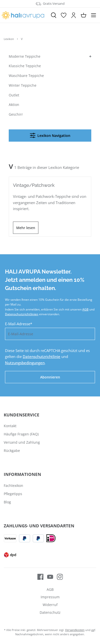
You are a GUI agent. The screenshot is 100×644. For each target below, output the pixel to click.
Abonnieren (50, 377)
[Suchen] (54, 15)
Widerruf (50, 605)
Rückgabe (12, 451)
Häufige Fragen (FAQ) (21, 434)
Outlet (14, 95)
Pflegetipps (13, 494)
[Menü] (94, 15)
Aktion (14, 105)
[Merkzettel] (64, 15)
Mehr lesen (26, 228)
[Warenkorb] (84, 15)
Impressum (50, 597)
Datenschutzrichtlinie (42, 356)
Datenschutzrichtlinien (22, 314)
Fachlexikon (13, 485)
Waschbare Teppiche (26, 76)
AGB (85, 309)
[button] (90, 57)
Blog (7, 502)
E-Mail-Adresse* (19, 324)
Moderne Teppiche (25, 56)
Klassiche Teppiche (25, 66)
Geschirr (16, 114)
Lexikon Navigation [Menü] (50, 135)
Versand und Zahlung (22, 442)
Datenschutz (50, 612)
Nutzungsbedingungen (25, 363)
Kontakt (10, 426)
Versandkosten (75, 630)
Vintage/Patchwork (34, 185)
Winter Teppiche (23, 85)
